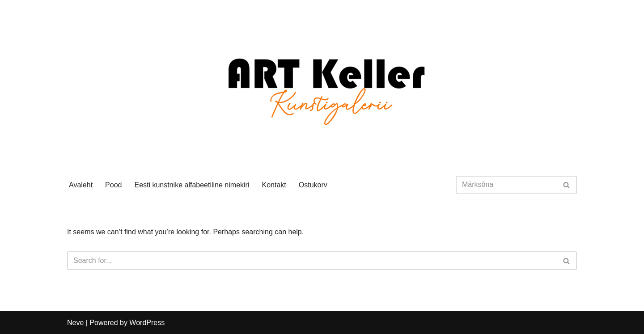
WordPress (147, 323)
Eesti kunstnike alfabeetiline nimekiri (192, 185)
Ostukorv (313, 185)
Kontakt (274, 185)
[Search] (506, 185)
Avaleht (81, 185)
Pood (113, 185)
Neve (75, 323)
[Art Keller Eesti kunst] (322, 85)
